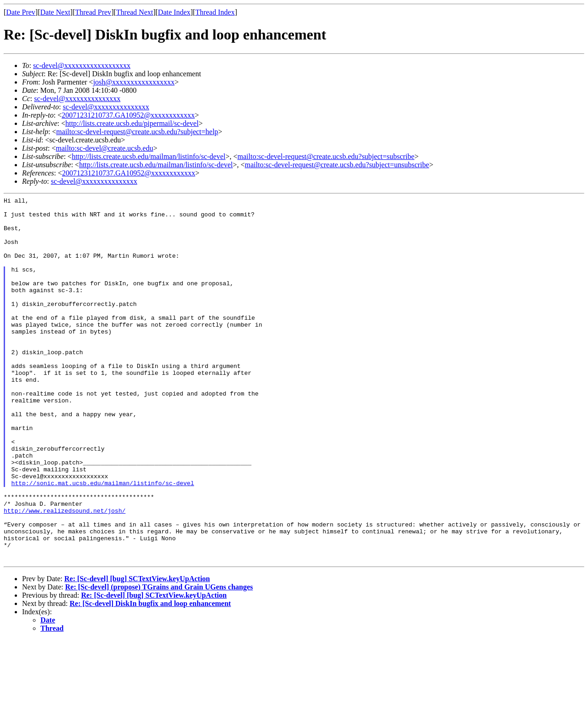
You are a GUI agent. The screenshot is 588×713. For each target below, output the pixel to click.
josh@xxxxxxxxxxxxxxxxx (134, 82)
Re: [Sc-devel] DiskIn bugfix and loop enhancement (150, 676)
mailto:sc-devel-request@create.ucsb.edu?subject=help (137, 132)
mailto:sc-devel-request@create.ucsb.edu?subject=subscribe (326, 156)
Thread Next (135, 12)
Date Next (55, 12)
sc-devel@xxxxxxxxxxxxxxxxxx (82, 65)
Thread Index (215, 12)
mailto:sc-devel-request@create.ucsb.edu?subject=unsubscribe (337, 165)
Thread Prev (93, 12)
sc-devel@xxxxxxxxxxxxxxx (77, 99)
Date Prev (21, 12)
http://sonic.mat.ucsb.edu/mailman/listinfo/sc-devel (103, 541)
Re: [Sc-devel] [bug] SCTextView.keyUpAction (137, 652)
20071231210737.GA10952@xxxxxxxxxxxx (128, 115)
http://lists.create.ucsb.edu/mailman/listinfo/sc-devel (149, 156)
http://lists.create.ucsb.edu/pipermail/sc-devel (132, 123)
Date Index (174, 12)
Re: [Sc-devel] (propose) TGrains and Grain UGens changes (159, 660)
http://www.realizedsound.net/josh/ (65, 574)
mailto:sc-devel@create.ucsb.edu (104, 148)
